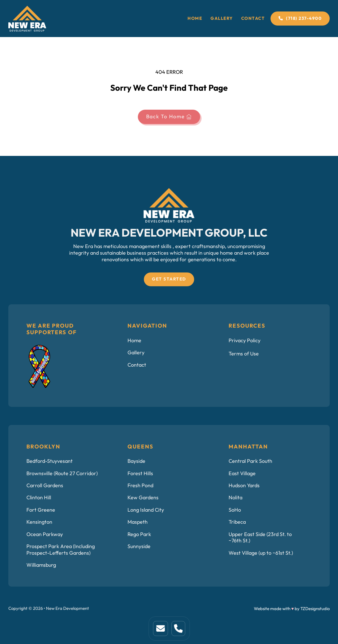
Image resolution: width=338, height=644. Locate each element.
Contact (253, 18)
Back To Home (169, 116)
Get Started (169, 279)
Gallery (222, 18)
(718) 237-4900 (300, 18)
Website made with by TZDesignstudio (292, 609)
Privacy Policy (245, 340)
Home (195, 18)
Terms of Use (244, 354)
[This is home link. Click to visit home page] (161, 628)
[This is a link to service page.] (178, 628)
